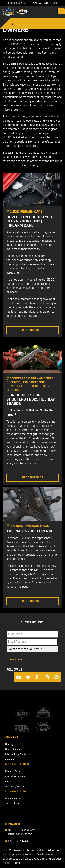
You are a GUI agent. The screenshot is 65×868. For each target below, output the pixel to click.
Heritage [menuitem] (10, 744)
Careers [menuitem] (10, 760)
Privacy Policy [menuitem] (16, 791)
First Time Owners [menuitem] (15, 777)
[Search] (14, 25)
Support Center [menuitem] (17, 764)
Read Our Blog (33, 330)
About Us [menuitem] (12, 737)
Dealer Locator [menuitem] (13, 749)
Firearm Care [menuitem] (13, 772)
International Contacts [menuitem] (18, 755)
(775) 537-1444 (18, 841)
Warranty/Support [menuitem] (15, 787)
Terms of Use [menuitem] (12, 804)
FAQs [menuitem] (8, 782)
